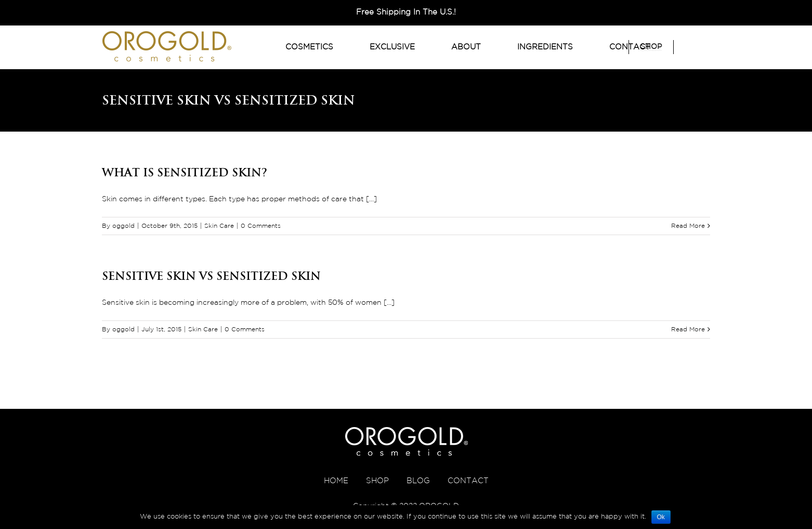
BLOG (418, 481)
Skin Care (219, 226)
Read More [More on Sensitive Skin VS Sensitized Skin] (688, 330)
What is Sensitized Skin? (185, 172)
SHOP (377, 481)
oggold (123, 226)
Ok (661, 517)
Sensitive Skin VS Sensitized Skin (211, 276)
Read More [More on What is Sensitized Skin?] (688, 226)
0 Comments (261, 226)
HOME (336, 481)
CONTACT (468, 481)
